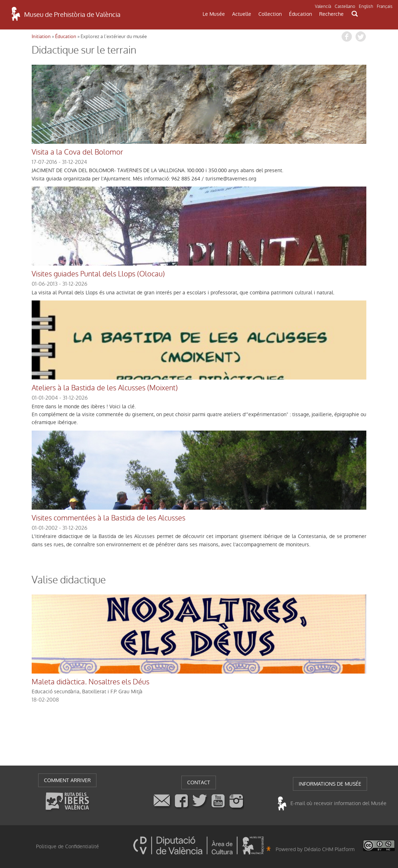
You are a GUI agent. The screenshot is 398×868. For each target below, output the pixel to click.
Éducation (300, 14)
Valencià (323, 6)
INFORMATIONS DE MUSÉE (330, 784)
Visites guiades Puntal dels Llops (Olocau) (98, 274)
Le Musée (214, 14)
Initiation (41, 36)
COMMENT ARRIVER (67, 780)
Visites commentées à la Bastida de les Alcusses (108, 518)
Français (385, 6)
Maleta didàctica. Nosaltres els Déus (91, 682)
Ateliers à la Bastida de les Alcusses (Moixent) (105, 388)
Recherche (331, 14)
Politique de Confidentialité (67, 846)
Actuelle (242, 14)
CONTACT (199, 782)
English (366, 6)
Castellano (345, 6)
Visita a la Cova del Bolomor (77, 152)
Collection (270, 14)
